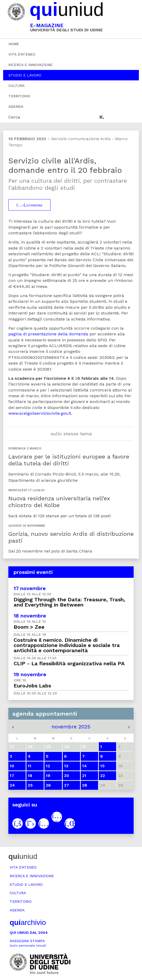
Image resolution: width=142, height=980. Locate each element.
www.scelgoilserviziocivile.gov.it (40, 413)
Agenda (16, 106)
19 (48, 776)
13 (66, 766)
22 (103, 776)
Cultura (16, 86)
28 (85, 785)
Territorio (19, 96)
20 (67, 776)
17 (12, 776)
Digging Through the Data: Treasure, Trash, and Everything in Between (69, 602)
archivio (28, 922)
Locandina (29, 205)
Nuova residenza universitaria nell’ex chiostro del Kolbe (59, 502)
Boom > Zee (29, 627)
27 (67, 785)
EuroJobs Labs (32, 686)
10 (12, 766)
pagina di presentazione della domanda (48, 334)
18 (30, 776)
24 (12, 785)
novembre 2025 (71, 727)
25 (30, 785)
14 (84, 766)
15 (102, 766)
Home (14, 44)
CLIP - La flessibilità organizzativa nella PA (69, 663)
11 (30, 766)
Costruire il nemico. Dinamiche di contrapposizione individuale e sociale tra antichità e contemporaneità (67, 645)
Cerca (14, 117)
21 (84, 776)
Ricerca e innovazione (30, 65)
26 (48, 785)
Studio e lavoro (25, 75)
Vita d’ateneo (22, 54)
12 (48, 766)
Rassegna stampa (28, 943)
